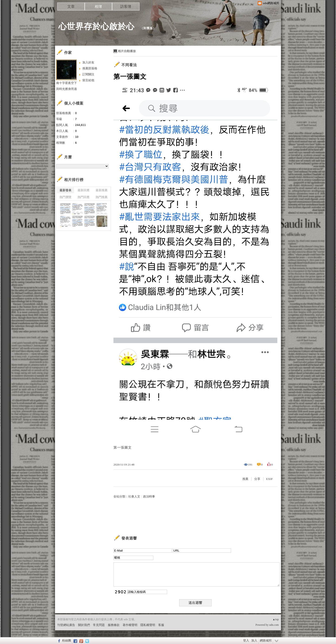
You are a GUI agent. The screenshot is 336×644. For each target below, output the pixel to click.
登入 (246, 640)
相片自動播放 (127, 51)
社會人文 (134, 496)
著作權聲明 (130, 625)
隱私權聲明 (148, 625)
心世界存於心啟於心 (98, 26)
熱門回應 (84, 197)
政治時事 (149, 496)
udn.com (274, 625)
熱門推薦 (102, 197)
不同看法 (129, 65)
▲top (276, 619)
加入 (254, 640)
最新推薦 (102, 190)
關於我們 (84, 625)
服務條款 (114, 625)
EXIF (269, 479)
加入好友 (88, 62)
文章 (71, 7)
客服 (161, 625)
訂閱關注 (88, 74)
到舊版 (148, 28)
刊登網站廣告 (66, 625)
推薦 (245, 479)
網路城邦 (266, 640)
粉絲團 (67, 640)
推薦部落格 (90, 68)
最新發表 (66, 190)
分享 (257, 479)
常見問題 (99, 625)
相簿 (98, 7)
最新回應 (84, 190)
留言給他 (88, 80)
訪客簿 (126, 7)
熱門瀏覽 (66, 197)
